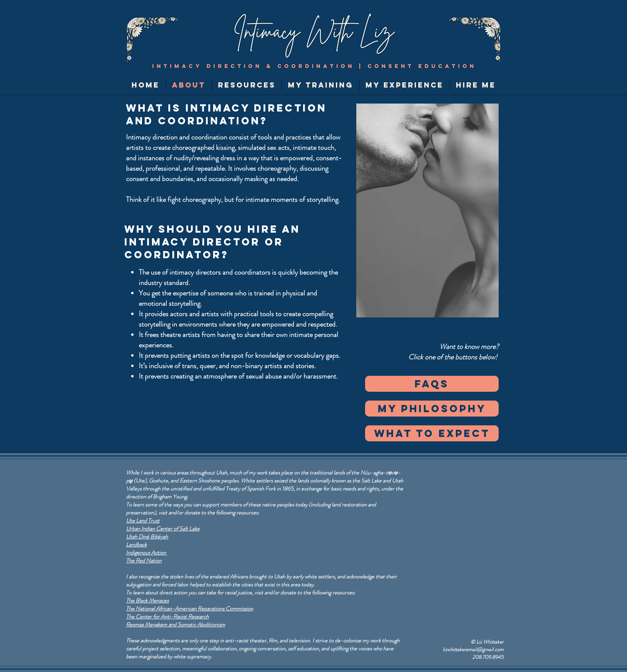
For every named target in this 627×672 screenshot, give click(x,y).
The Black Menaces (147, 600)
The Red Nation (144, 560)
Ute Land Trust (143, 520)
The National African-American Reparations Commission (190, 608)
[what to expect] (432, 433)
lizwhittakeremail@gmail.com (473, 649)
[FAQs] (432, 384)
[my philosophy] (432, 409)
